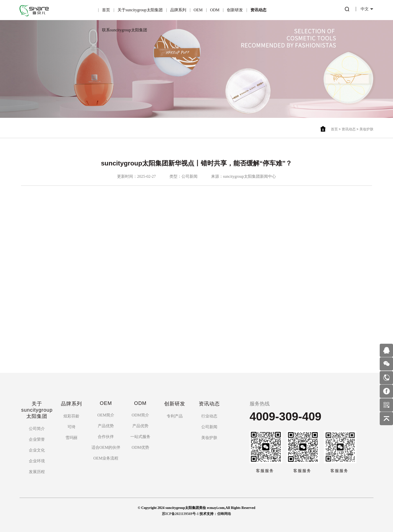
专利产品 (175, 416)
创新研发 (235, 10)
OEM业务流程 (106, 458)
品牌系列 (178, 10)
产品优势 (106, 426)
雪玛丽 (71, 438)
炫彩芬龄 (71, 416)
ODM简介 (140, 415)
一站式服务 (140, 437)
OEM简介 (106, 415)
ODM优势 (140, 447)
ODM (215, 10)
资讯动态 (258, 10)
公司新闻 (209, 427)
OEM (198, 10)
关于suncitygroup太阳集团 (140, 10)
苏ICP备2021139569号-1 (180, 514)
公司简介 (37, 429)
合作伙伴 (106, 437)
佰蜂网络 (224, 514)
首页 (106, 10)
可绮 (71, 427)
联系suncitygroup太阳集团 (125, 30)
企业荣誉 (37, 439)
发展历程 (37, 472)
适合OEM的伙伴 (106, 447)
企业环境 (37, 461)
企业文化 (37, 450)
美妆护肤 (366, 129)
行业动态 (209, 416)
